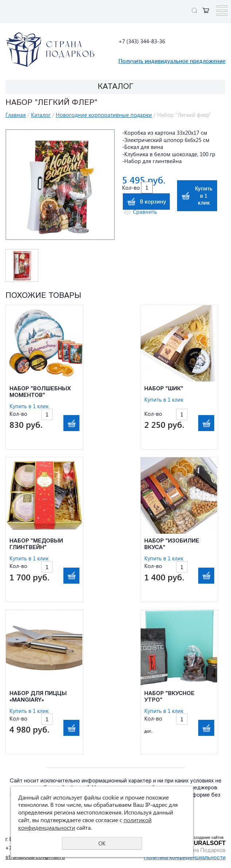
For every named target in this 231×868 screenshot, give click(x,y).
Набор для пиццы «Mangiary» (38, 697)
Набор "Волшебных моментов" (40, 392)
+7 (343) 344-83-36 (142, 41)
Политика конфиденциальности (185, 858)
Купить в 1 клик (204, 195)
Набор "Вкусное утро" (169, 697)
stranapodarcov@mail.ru (35, 858)
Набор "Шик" (164, 389)
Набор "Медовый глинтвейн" (36, 545)
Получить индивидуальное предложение (172, 61)
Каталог (41, 115)
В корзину (153, 201)
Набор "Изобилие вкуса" (172, 545)
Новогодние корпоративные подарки (104, 115)
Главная (16, 115)
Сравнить (145, 212)
